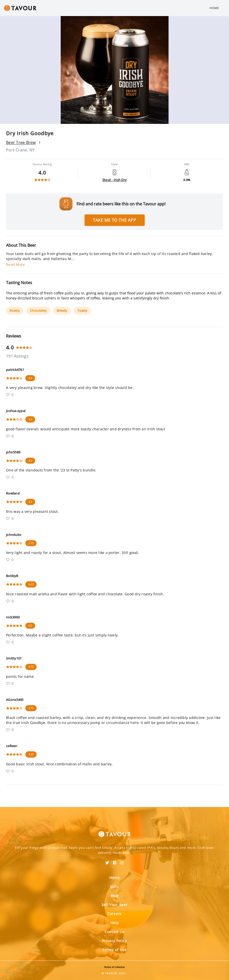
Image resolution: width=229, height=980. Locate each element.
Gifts (115, 887)
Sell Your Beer (115, 905)
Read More (15, 264)
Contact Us (115, 932)
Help (115, 923)
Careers (115, 914)
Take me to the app (114, 220)
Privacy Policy (115, 941)
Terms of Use (114, 950)
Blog (115, 896)
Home (214, 8)
